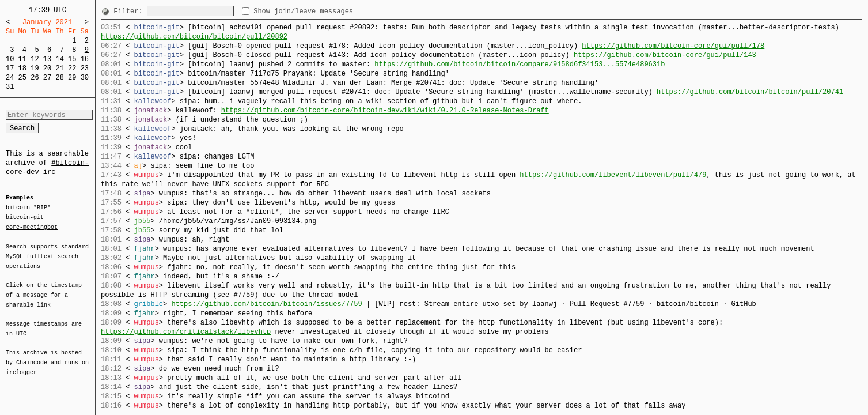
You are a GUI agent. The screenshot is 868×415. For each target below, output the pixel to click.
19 (35, 68)
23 (85, 68)
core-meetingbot (32, 227)
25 (22, 78)
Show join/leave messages (324, 11)
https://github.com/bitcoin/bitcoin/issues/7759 (266, 304)
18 (22, 68)
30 (85, 78)
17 (10, 68)
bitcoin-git (25, 217)
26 (35, 78)
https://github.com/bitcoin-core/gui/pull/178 (673, 46)
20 (47, 68)
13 (47, 59)
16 (85, 59)
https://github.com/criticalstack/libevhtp (186, 332)
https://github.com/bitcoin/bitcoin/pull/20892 (194, 37)
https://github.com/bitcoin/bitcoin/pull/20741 (750, 92)
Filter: (130, 11)
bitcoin (18, 208)
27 (47, 78)
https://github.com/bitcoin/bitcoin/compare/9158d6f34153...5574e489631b (520, 64)
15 (72, 59)
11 (22, 59)
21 (59, 68)
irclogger (21, 365)
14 (59, 59)
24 (10, 78)
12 (35, 59)
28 (59, 78)
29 (72, 78)
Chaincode (32, 356)
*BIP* (42, 208)
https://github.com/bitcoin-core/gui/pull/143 (665, 55)
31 (10, 87)
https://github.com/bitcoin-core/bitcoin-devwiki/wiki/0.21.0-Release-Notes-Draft (385, 110)
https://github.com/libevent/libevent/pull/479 (613, 175)
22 (72, 68)
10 (10, 59)
